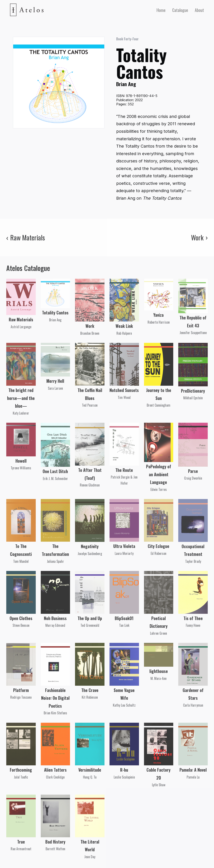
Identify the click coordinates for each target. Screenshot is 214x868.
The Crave (90, 690)
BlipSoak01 (124, 618)
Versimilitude (90, 770)
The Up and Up (90, 618)
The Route (124, 470)
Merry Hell (55, 381)
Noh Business (55, 618)
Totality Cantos (55, 313)
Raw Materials (21, 319)
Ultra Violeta (124, 546)
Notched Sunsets (124, 390)
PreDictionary (193, 391)
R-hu (124, 770)
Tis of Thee (193, 618)
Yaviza (159, 315)
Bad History (55, 842)
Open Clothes (21, 618)
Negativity (90, 546)
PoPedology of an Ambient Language (159, 474)
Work (90, 326)
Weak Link (124, 326)
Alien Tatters (55, 770)
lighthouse (159, 671)
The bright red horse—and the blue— (21, 398)
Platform (21, 690)
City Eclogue (159, 546)
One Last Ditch (55, 471)
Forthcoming (21, 770)
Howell (21, 461)
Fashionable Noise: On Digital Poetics (55, 698)
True (21, 842)
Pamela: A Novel (193, 770)
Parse (193, 471)
